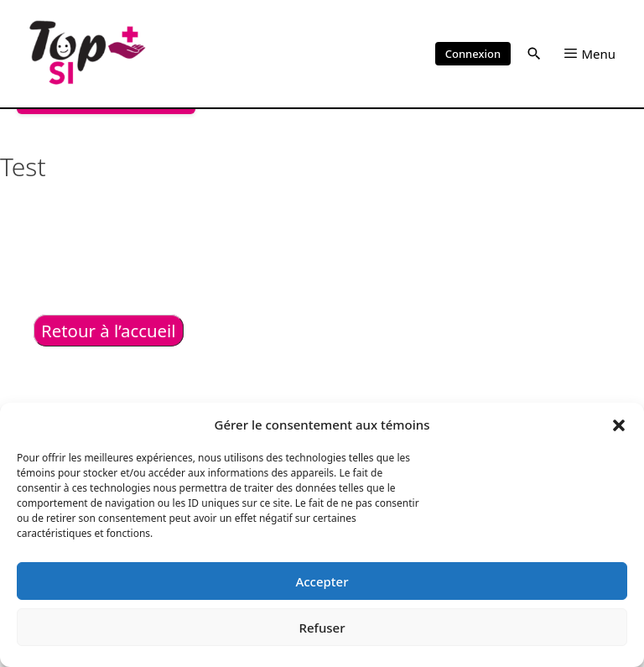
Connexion (473, 54)
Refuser (322, 628)
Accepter (322, 581)
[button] (619, 425)
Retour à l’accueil (109, 331)
